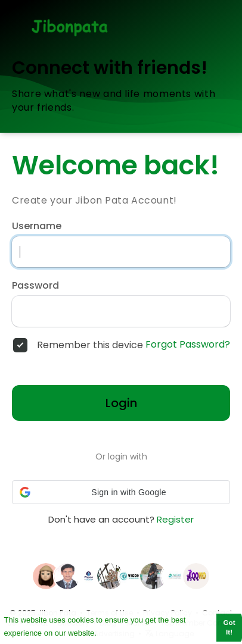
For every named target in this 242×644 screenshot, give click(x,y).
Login (121, 403)
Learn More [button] (120, 632)
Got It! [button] (229, 627)
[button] (121, 492)
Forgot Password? (188, 345)
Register (175, 519)
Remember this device (90, 345)
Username (37, 226)
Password (35, 286)
